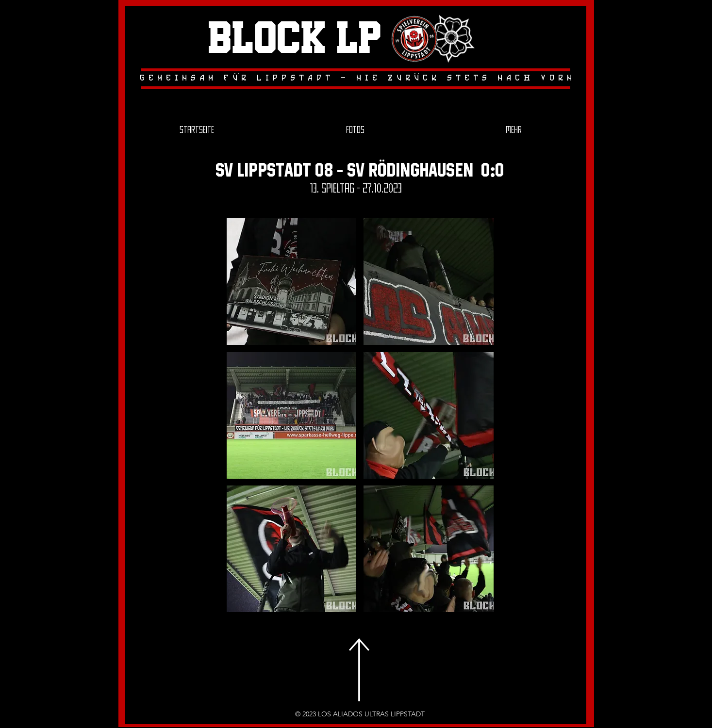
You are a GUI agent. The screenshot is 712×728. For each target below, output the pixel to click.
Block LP (295, 39)
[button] (292, 282)
